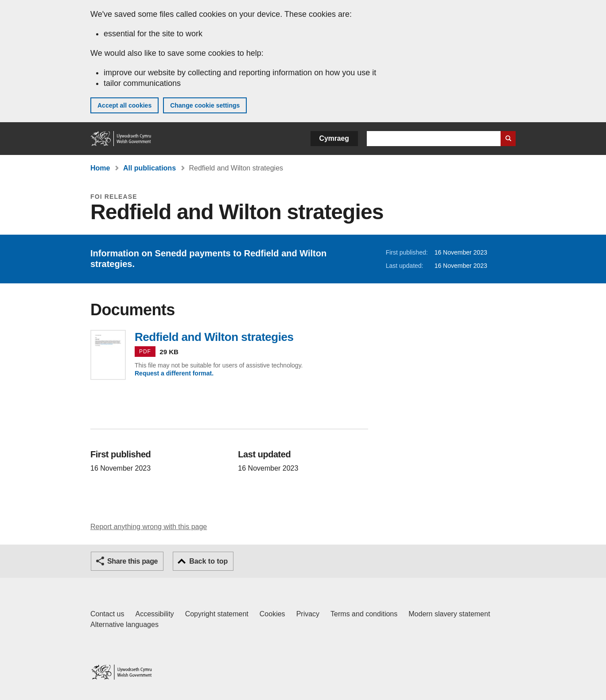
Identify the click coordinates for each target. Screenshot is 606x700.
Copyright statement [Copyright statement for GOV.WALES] (217, 614)
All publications (150, 168)
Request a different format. (174, 373)
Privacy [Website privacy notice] (308, 614)
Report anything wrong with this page (149, 527)
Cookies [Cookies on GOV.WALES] (272, 614)
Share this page (132, 561)
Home (100, 168)
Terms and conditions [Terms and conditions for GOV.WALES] (364, 614)
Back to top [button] (208, 561)
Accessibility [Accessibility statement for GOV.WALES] (154, 614)
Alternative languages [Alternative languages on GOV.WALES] (124, 625)
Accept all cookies (124, 105)
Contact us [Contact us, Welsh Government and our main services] (107, 614)
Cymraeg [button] (334, 138)
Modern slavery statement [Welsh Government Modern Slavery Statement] (449, 614)
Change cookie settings (205, 105)
